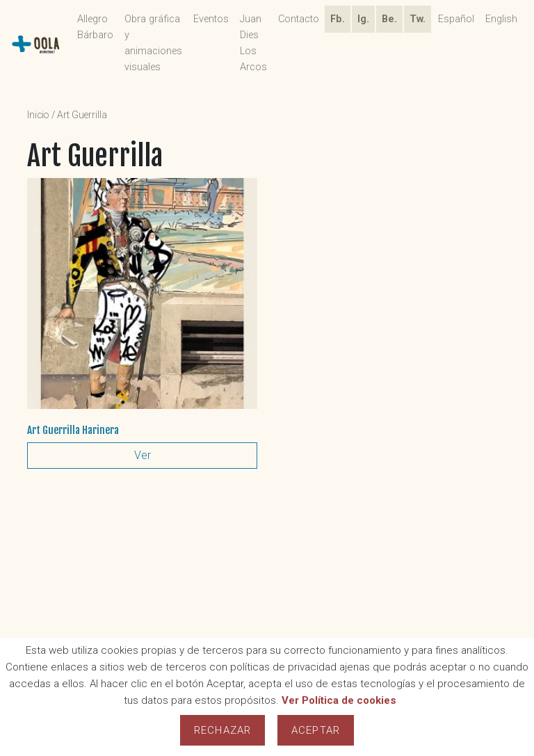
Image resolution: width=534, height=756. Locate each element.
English (501, 19)
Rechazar (222, 730)
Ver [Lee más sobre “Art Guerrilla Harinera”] (143, 455)
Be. (389, 19)
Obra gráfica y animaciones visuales (153, 43)
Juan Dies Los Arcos (253, 43)
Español (456, 19)
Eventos (211, 19)
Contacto (299, 19)
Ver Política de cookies (339, 700)
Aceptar (316, 730)
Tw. (418, 19)
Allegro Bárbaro (95, 27)
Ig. (363, 19)
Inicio (38, 115)
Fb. (338, 19)
